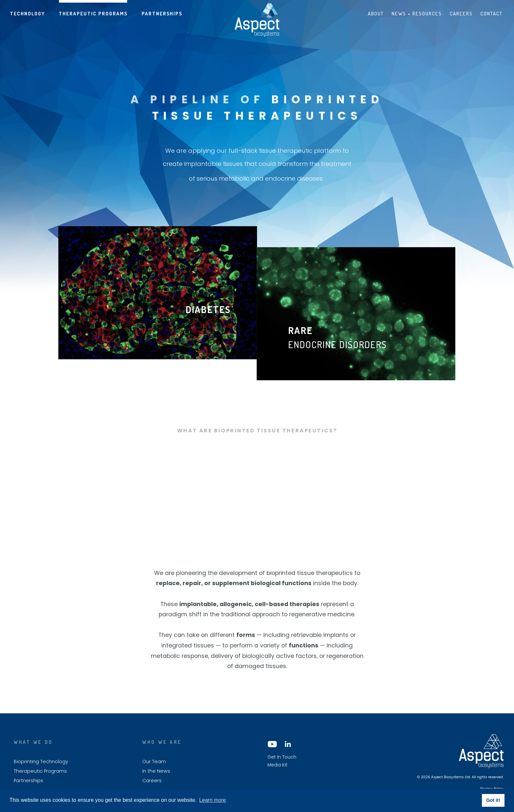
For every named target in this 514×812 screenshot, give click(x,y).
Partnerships (162, 13)
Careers (461, 13)
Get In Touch (282, 757)
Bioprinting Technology (41, 762)
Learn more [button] (212, 800)
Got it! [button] (493, 800)
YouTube (272, 744)
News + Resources (417, 13)
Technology (27, 13)
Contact (492, 13)
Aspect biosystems (257, 20)
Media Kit (277, 765)
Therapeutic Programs (93, 13)
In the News (156, 771)
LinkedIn (287, 744)
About (376, 13)
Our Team (154, 762)
